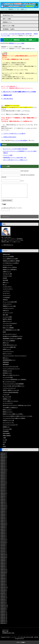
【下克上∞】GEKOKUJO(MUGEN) (11, 392)
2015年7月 (3, 577)
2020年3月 (3, 502)
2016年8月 (3, 560)
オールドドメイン (7, 295)
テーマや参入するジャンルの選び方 (11, 263)
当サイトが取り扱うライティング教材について (15, 160)
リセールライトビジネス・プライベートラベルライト (15, 356)
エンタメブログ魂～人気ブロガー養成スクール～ (14, 386)
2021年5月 (3, 487)
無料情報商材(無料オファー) (9, 360)
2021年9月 (3, 484)
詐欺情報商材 (6, 431)
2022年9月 (3, 472)
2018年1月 (3, 538)
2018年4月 (3, 534)
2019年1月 (3, 522)
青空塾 (4, 332)
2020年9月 (3, 495)
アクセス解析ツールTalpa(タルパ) (10, 407)
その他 (4, 442)
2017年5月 (3, 550)
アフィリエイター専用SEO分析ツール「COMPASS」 (15, 379)
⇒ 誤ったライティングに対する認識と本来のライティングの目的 (19, 92)
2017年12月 (3, 540)
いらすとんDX (6, 395)
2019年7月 (3, 513)
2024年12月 (3, 453)
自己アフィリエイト (7, 354)
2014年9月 (3, 592)
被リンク (5, 285)
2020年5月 (3, 499)
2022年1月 (3, 481)
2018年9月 (3, 526)
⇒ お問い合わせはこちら (7, 245)
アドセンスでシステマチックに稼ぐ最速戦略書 (13, 384)
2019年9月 (3, 510)
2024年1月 (3, 454)
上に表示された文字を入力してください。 (12, 208)
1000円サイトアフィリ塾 (8, 420)
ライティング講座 (8, 155)
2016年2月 (3, 566)
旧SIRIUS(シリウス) (7, 373)
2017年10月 (3, 543)
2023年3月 (3, 465)
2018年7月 (3, 529)
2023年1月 (3, 468)
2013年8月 (3, 611)
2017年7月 (3, 547)
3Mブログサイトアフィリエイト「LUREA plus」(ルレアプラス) (17, 405)
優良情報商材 (6, 364)
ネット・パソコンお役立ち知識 (10, 302)
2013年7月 (3, 613)
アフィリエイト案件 (7, 429)
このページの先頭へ (21, 642)
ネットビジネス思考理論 (8, 257)
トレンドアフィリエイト (8, 351)
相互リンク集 (5, 631)
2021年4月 (3, 489)
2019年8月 (3, 511)
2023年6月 (3, 460)
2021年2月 (3, 490)
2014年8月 (3, 593)
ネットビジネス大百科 (8, 377)
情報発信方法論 (6, 254)
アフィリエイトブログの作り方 (10, 323)
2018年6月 (3, 531)
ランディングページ (7, 304)
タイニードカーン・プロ (8, 423)
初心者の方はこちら (8, 15)
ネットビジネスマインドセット (10, 334)
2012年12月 (3, 623)
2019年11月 (3, 507)
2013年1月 (3, 622)
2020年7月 (3, 498)
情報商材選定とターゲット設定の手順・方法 (15, 158)
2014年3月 (3, 601)
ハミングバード (6, 291)
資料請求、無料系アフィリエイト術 (11, 390)
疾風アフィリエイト (7, 410)
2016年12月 (3, 554)
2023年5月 (3, 462)
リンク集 (5, 440)
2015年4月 (3, 581)
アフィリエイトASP (7, 326)
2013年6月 (3, 614)
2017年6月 (3, 549)
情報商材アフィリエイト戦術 (16, 43)
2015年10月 (3, 572)
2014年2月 (3, 602)
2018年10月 (3, 525)
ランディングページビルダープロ (10, 425)
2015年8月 (3, 575)
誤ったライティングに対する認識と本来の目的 (15, 149)
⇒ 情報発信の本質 (6, 95)
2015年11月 (3, 571)
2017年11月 (3, 541)
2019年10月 (3, 508)
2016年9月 (3, 559)
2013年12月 (3, 605)
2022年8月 (3, 474)
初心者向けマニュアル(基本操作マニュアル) (13, 336)
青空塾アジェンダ (7, 349)
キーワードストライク (8, 403)
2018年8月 (3, 528)
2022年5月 (3, 478)
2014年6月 (3, 596)
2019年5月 (3, 516)
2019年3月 (3, 519)
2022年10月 (3, 471)
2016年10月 (3, 557)
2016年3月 (3, 565)
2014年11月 (3, 589)
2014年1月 (3, 604)
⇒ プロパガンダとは (7, 99)
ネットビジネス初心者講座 (20, 140)
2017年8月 (3, 546)
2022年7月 (3, 475)
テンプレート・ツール (8, 313)
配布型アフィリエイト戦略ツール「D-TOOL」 (13, 414)
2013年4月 (3, 617)
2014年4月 (3, 599)
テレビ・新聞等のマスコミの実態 (10, 259)
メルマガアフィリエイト (8, 308)
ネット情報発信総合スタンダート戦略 (11, 330)
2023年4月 (3, 463)
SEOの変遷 (5, 280)
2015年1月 (3, 586)
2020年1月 (3, 504)
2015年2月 (3, 584)
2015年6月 (3, 578)
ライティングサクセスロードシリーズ (11, 369)
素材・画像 (5, 315)
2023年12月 (3, 456)
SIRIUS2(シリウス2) (7, 371)
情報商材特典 (6, 362)
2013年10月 (3, 608)
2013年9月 (3, 610)
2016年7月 (3, 562)
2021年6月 (3, 486)
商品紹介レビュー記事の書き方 (10, 269)
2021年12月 (3, 483)
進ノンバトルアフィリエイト (9, 382)
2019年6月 (3, 514)
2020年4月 (3, 501)
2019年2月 (3, 520)
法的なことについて (7, 321)
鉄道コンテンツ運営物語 (8, 328)
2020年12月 (3, 493)
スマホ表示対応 (6, 297)
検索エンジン (6, 282)
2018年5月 (3, 532)
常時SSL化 (5, 300)
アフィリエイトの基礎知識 (9, 341)
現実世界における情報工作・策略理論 (11, 261)
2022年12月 (3, 469)
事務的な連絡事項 (7, 436)
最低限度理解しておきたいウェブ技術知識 (12, 338)
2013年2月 (3, 620)
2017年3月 (3, 552)
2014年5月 (3, 598)
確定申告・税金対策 (7, 319)
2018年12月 (3, 523)
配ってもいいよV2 (7, 397)
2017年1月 (3, 553)
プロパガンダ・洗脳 (7, 274)
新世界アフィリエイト (8, 412)
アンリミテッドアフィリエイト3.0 (10, 367)
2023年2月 (3, 466)
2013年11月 (3, 607)
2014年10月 (3, 590)
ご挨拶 (4, 438)
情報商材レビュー (7, 22)
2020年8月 (3, 496)
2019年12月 (3, 505)
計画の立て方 (6, 310)
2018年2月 (3, 537)
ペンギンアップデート (8, 289)
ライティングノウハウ (8, 265)
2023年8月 (3, 459)
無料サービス (6, 343)
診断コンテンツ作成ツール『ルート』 (11, 375)
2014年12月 (3, 587)
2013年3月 (3, 619)
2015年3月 (3, 583)
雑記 (4, 444)
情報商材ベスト (6, 427)
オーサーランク (6, 293)
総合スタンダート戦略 (9, 26)
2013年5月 (3, 616)
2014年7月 (3, 595)
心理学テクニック (7, 272)
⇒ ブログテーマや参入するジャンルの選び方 (13, 133)
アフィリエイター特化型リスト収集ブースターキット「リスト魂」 (18, 416)
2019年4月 (3, 517)
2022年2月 (3, 480)
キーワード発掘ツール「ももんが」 (11, 401)
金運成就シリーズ (7, 399)
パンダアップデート (7, 287)
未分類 (4, 446)
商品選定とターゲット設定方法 (10, 267)
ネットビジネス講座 (7, 317)
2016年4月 (3, 563)
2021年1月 (3, 492)
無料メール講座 (7, 19)
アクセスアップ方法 (7, 276)
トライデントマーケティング (9, 388)
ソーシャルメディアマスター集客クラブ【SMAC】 (14, 418)
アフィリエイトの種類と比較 (9, 347)
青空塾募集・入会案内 (9, 29)
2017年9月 (3, 544)
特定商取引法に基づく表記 (8, 633)
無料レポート (6, 358)
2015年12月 (3, 569)
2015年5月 (3, 580)
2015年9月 (3, 574)
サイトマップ (5, 630)
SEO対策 (5, 278)
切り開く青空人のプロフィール (10, 345)
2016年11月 (3, 556)
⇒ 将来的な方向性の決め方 (9, 137)
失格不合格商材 (6, 433)
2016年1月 (3, 568)
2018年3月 (3, 535)
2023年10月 (3, 457)
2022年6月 (3, 477)
